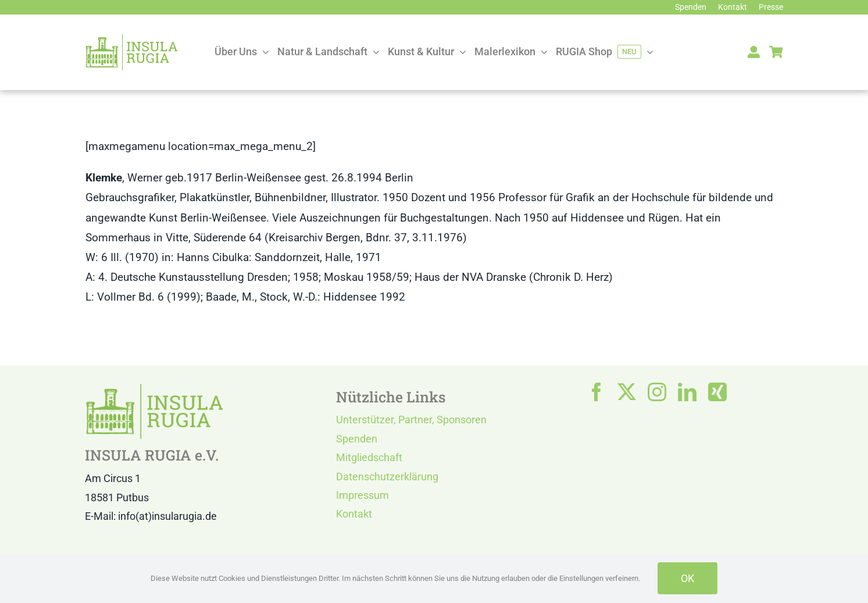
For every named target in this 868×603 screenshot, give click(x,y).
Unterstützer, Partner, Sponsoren (411, 420)
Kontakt (354, 514)
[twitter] (627, 392)
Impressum (362, 495)
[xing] (717, 392)
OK (687, 578)
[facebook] (596, 392)
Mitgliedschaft (369, 457)
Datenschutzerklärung (387, 477)
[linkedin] (687, 392)
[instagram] (657, 392)
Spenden (357, 439)
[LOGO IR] (131, 39)
